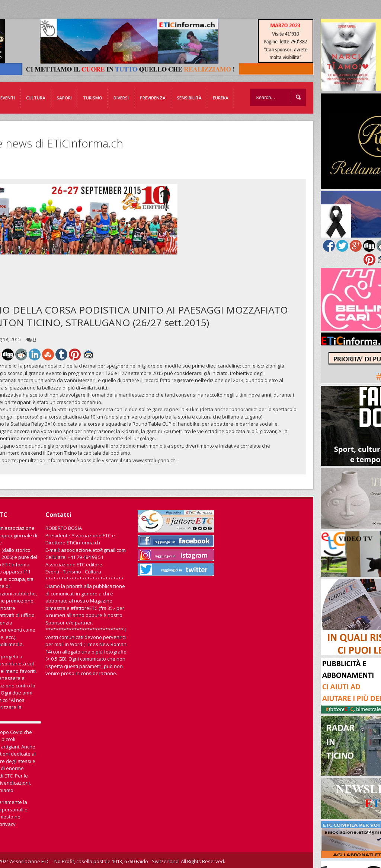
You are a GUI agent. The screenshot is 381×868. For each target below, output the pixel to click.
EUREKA (221, 98)
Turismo (93, 98)
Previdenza (153, 98)
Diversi (121, 98)
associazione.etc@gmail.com (93, 550)
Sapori (64, 98)
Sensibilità (189, 98)
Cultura (36, 98)
